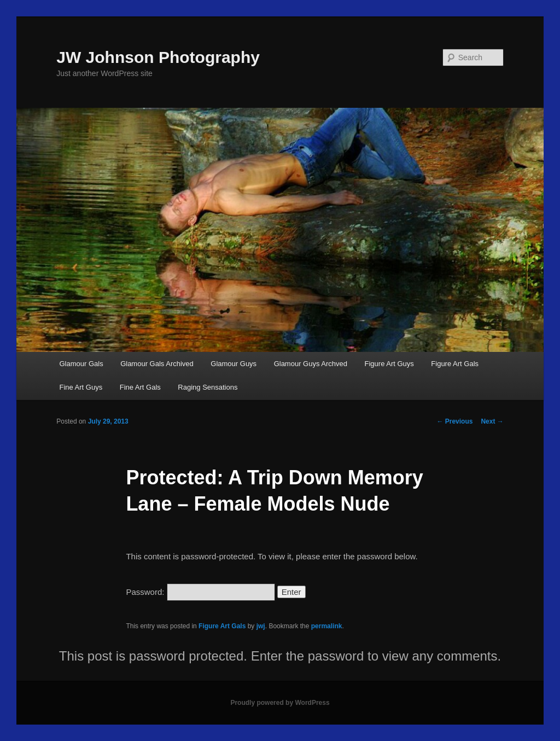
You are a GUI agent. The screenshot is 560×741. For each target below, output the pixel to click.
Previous (454, 421)
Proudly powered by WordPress (280, 703)
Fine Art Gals (140, 387)
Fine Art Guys (81, 387)
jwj (261, 626)
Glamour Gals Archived (157, 364)
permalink (327, 626)
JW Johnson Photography (158, 57)
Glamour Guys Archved (311, 364)
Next (492, 421)
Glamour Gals (81, 364)
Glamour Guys (234, 364)
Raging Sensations (208, 387)
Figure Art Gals (455, 364)
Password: (200, 592)
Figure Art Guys (389, 364)
